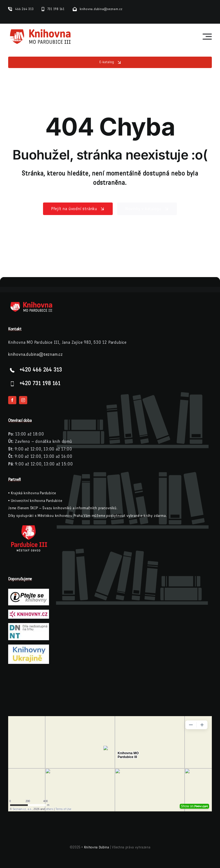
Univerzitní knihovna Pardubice (37, 501)
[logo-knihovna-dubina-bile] (35, 303)
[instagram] (23, 400)
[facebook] (12, 400)
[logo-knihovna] (41, 30)
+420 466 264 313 (41, 370)
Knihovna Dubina (97, 847)
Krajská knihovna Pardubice (33, 493)
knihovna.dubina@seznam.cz (36, 354)
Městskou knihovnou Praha (60, 516)
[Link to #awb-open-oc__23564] (207, 36)
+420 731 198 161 (40, 384)
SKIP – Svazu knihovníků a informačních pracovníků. (74, 508)
